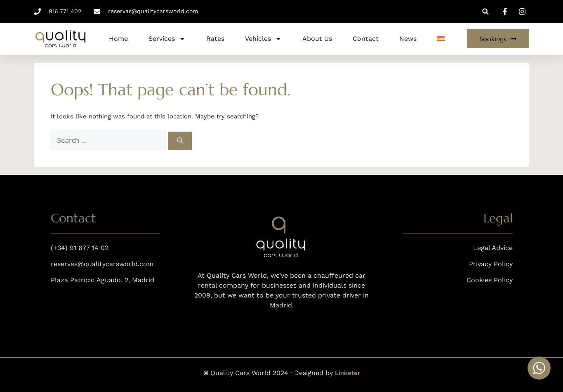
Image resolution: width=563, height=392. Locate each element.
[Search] (180, 141)
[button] (486, 11)
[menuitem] (441, 39)
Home (118, 39)
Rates (215, 39)
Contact (366, 39)
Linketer (347, 373)
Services (167, 39)
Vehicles (263, 39)
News (408, 39)
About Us (317, 39)
